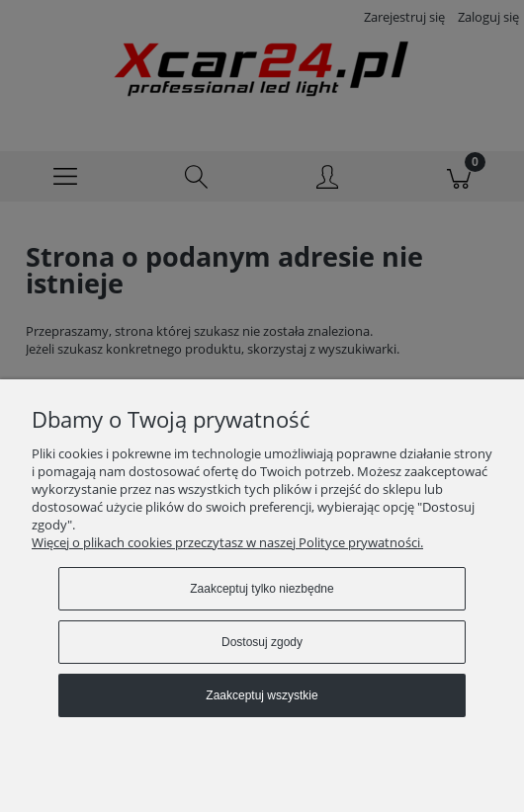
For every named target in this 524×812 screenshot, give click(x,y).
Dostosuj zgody (262, 642)
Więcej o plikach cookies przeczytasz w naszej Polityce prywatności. (227, 542)
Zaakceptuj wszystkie (262, 695)
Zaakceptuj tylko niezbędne (262, 589)
